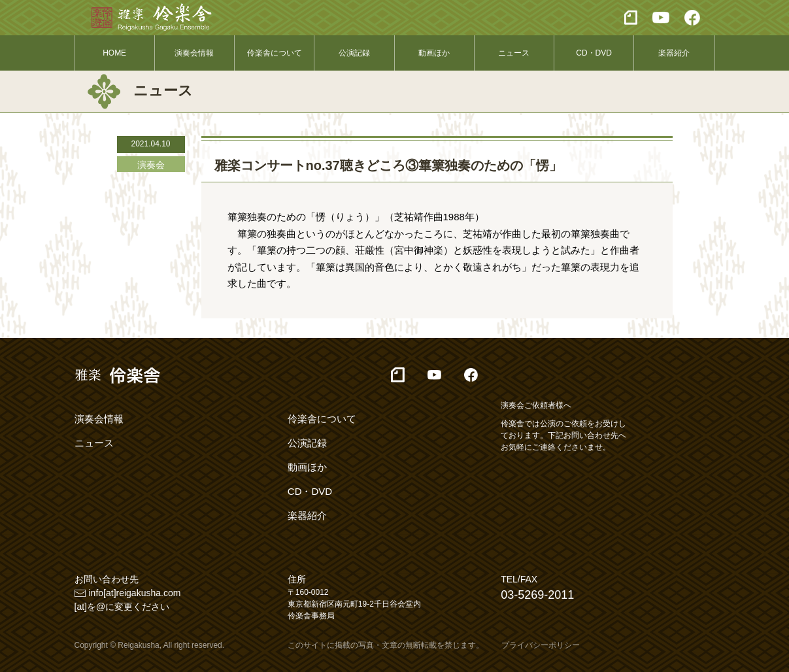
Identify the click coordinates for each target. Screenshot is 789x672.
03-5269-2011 (537, 595)
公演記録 (354, 53)
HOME (114, 53)
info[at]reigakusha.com (135, 593)
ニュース (514, 53)
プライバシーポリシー (541, 645)
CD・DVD (594, 53)
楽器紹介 (674, 53)
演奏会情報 (194, 53)
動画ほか (434, 53)
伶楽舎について (275, 53)
